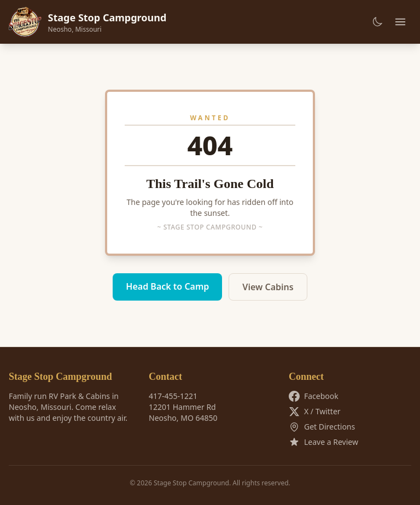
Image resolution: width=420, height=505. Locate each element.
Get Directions (322, 427)
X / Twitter (315, 412)
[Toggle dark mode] (377, 22)
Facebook (314, 396)
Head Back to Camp (167, 286)
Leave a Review (323, 442)
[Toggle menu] (400, 22)
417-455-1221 (173, 396)
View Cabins (268, 287)
